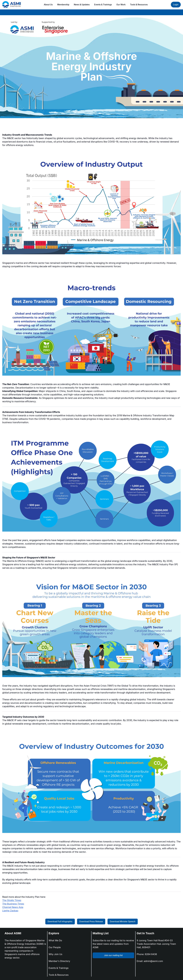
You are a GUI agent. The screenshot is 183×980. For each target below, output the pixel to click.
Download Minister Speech (123, 921)
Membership (63, 5)
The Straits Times (12, 900)
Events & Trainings (103, 5)
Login (176, 5)
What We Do (55, 940)
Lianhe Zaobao (10, 911)
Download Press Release (91, 921)
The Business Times (13, 904)
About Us (48, 5)
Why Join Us (55, 954)
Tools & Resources (139, 5)
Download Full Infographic (60, 921)
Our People (55, 947)
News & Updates (82, 5)
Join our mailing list (113, 955)
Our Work (121, 5)
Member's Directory (59, 961)
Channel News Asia (13, 907)
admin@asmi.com (153, 961)
